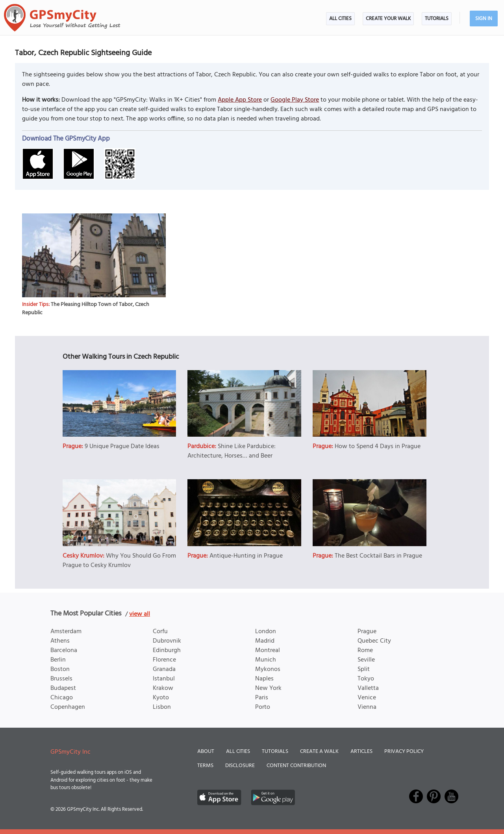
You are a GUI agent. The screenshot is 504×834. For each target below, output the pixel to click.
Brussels (61, 679)
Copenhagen (68, 707)
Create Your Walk (388, 19)
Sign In (484, 19)
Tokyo (366, 679)
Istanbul (164, 679)
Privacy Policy (404, 752)
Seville (366, 660)
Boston (60, 669)
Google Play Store (295, 100)
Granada (164, 669)
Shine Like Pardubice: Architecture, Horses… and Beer (232, 451)
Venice (367, 698)
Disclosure (240, 766)
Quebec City (374, 641)
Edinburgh (167, 651)
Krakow (163, 688)
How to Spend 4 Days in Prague (378, 447)
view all (140, 614)
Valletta (368, 688)
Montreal (268, 651)
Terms (205, 766)
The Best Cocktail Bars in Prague (378, 556)
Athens (60, 641)
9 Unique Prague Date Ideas (122, 447)
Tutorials (437, 19)
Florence (164, 660)
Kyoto (161, 698)
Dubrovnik (167, 641)
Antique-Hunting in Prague (246, 556)
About (206, 752)
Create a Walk (319, 752)
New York (268, 688)
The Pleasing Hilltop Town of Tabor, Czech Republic (86, 309)
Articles (361, 752)
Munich (266, 660)
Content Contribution (296, 766)
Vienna (367, 707)
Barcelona (64, 651)
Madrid (265, 641)
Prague (367, 632)
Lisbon (162, 707)
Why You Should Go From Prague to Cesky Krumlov (119, 561)
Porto (263, 707)
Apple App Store (240, 100)
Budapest (63, 688)
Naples (264, 679)
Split (364, 669)
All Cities (340, 19)
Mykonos (268, 669)
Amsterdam (66, 632)
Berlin (58, 660)
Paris (262, 698)
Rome (365, 651)
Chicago (62, 698)
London (266, 632)
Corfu (160, 632)
